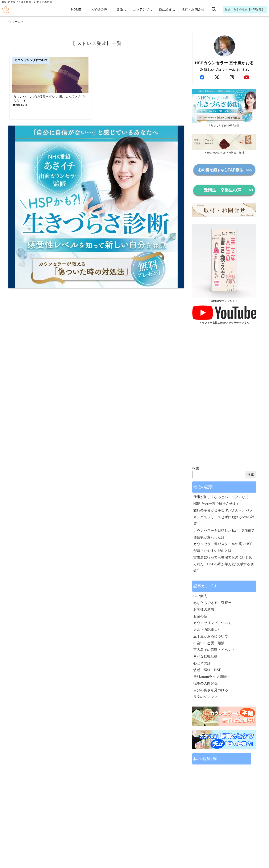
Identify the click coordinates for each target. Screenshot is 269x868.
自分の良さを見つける (211, 689)
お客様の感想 (204, 609)
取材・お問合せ (193, 9)
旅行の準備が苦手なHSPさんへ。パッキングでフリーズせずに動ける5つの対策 (224, 516)
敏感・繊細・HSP (207, 669)
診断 (120, 9)
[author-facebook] (202, 77)
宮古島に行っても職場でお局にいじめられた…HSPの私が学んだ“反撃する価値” (224, 563)
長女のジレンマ (206, 696)
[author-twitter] (217, 77)
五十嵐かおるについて (211, 636)
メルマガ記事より (207, 629)
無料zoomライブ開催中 (212, 676)
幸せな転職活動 (206, 656)
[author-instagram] (232, 77)
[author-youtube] (247, 77)
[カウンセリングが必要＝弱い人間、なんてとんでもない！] (52, 75)
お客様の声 (99, 9)
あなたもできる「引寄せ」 (214, 602)
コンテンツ (141, 9)
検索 (196, 468)
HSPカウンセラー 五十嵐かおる (224, 62)
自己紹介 (165, 9)
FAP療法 (200, 595)
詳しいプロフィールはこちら (224, 69)
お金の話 (200, 616)
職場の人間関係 (206, 683)
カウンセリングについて (212, 622)
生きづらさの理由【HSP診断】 (245, 9)
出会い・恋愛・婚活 (209, 642)
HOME (76, 9)
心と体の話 (202, 663)
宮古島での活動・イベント (214, 649)
